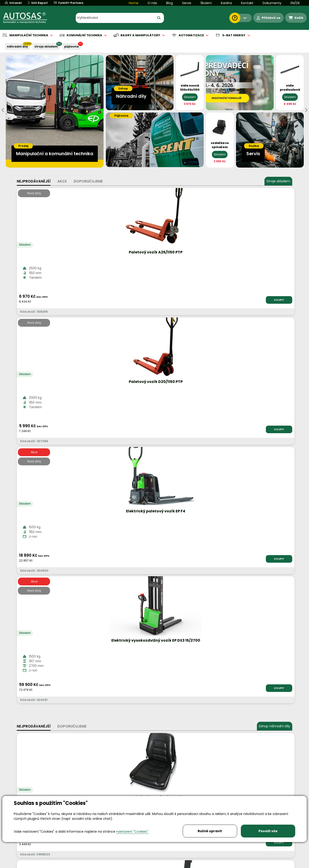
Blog (170, 3)
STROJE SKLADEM (46, 46)
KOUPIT (68, 300)
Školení (206, 3)
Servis (187, 3)
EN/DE (295, 3)
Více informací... (231, 563)
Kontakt (247, 3)
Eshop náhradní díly (275, 338)
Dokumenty (272, 3)
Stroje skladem (278, 181)
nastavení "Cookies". (132, 831)
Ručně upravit (210, 831)
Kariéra (226, 3)
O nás (152, 3)
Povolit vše (268, 831)
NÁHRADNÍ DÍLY (17, 46)
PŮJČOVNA (72, 46)
